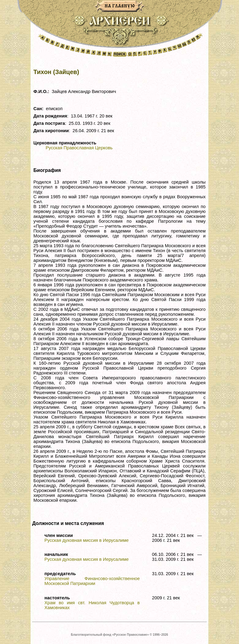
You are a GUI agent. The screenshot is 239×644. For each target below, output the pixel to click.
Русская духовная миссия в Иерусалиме (87, 540)
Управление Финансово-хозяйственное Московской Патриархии (92, 581)
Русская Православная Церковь (79, 148)
